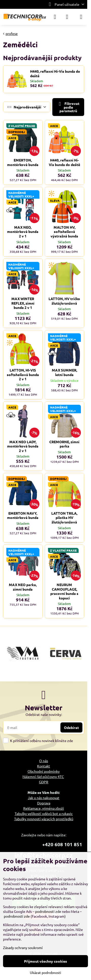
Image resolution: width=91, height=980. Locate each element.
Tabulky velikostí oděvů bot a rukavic (44, 813)
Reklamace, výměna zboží (44, 808)
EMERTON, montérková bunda (23, 162)
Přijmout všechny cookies (45, 961)
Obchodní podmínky (44, 771)
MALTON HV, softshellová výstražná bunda (64, 232)
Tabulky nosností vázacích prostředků (44, 819)
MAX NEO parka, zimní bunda (23, 587)
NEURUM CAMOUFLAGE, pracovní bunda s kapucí (64, 591)
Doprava (44, 803)
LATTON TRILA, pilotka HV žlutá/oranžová (64, 518)
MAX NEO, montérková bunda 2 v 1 (23, 232)
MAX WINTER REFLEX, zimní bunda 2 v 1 (23, 303)
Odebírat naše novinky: (44, 714)
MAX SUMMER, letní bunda (64, 372)
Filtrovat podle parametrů (68, 107)
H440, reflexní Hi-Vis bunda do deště (55, 74)
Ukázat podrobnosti (45, 972)
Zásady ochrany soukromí (23, 948)
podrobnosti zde (48, 911)
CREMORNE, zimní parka (64, 444)
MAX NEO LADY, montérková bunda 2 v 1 (23, 446)
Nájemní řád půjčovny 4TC (43, 777)
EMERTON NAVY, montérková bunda (23, 515)
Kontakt (44, 766)
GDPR (44, 782)
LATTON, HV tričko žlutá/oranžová (64, 301)
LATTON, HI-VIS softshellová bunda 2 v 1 (23, 374)
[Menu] (81, 17)
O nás (44, 761)
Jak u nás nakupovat (44, 798)
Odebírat (71, 727)
